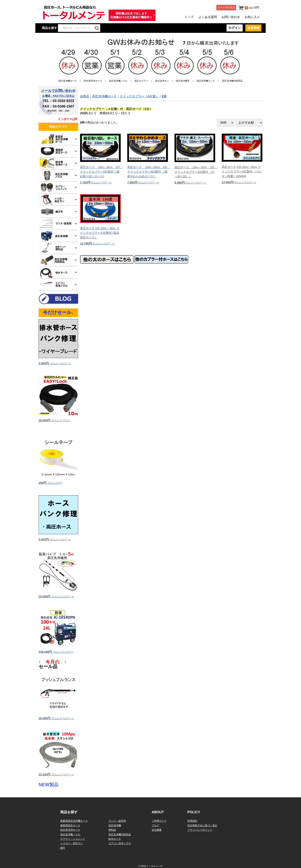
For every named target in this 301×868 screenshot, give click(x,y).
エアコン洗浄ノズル (120, 843)
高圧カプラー (141, 81)
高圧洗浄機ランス (206, 81)
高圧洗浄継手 (183, 81)
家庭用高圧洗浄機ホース (74, 821)
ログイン (235, 28)
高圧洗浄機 (115, 825)
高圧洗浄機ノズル (118, 81)
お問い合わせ (231, 17)
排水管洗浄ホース (93, 81)
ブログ (155, 825)
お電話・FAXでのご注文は (58, 96)
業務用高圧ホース (70, 825)
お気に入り (252, 17)
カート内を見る (226, 7)
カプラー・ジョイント (73, 839)
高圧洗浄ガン (162, 81)
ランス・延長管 (117, 821)
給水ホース (115, 839)
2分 (164, 96)
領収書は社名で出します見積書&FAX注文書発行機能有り (131, 15)
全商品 (84, 96)
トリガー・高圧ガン (72, 843)
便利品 (112, 830)
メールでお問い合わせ (58, 91)
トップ (189, 17)
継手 (63, 848)
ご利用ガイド (159, 821)
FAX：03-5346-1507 (58, 106)
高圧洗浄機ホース (68, 81)
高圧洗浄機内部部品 (232, 81)
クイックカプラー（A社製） (139, 96)
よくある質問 (208, 17)
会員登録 (253, 28)
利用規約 (192, 821)
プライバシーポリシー (200, 830)
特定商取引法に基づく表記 (202, 825)
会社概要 (157, 830)
